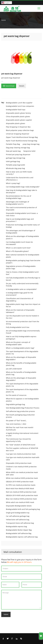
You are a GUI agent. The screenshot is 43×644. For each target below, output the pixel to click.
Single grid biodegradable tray (18, 513)
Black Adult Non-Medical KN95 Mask (20, 488)
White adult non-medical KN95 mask (20, 502)
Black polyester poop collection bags (20, 130)
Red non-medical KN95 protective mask (21, 492)
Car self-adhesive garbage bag (18, 516)
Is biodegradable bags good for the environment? (19, 294)
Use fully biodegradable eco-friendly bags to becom (23, 279)
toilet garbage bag (13, 161)
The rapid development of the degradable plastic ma (22, 353)
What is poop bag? (13, 183)
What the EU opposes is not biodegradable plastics (22, 400)
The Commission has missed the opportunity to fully (18, 440)
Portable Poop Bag (13, 144)
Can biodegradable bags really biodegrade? (23, 187)
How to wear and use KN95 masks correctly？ (19, 173)
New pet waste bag (13, 151)
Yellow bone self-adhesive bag (18, 520)
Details (22, 86)
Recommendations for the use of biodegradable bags (19, 197)
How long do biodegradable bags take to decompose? (21, 191)
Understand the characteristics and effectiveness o (20, 179)
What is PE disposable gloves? (17, 251)
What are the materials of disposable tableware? (20, 311)
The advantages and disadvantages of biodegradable (21, 232)
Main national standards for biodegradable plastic (23, 256)
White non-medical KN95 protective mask (22, 478)
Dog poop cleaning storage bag (18, 148)
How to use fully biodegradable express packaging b (21, 338)
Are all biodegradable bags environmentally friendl (23, 332)
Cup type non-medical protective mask (21, 454)
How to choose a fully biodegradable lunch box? (22, 273)
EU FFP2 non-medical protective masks (21, 485)
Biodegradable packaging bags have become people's (23, 262)
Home (3, 20)
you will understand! (14, 369)
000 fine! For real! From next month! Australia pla (20, 429)
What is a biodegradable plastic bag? (20, 348)
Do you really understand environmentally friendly (22, 285)
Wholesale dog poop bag (15, 168)
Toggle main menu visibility (39, 8)
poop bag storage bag (31, 144)
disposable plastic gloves (16, 123)
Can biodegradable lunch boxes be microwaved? (19, 243)
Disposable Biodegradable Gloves (19, 506)
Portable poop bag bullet (15, 165)
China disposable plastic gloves (18, 116)
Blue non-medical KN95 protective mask (21, 499)
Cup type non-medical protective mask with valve (23, 459)
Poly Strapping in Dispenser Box (18, 127)
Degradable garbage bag (15, 404)
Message (21, 600)
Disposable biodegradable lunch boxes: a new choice (22, 214)
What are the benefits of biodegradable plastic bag (21, 364)
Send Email (9, 86)
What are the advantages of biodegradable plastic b (22, 237)
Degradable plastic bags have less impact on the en (23, 305)
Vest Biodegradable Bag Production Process (23, 408)
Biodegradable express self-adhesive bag (22, 537)
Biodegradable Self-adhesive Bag (19, 533)
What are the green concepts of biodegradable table (18, 343)
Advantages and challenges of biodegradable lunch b (17, 203)
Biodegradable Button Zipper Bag (19, 530)
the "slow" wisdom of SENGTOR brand (21, 445)
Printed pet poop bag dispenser (18, 154)
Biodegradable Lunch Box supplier (19, 103)
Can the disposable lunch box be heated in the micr (22, 317)
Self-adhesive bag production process (20, 411)
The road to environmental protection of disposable (21, 209)
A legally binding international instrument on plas (22, 434)
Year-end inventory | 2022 (16, 424)
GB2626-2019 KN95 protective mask (20, 482)
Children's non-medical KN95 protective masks (21, 468)
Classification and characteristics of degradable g (20, 300)
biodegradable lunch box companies (20, 106)
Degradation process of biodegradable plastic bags (21, 267)
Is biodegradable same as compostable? (21, 289)
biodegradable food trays (16, 110)
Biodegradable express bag (16, 526)
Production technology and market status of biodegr (23, 226)
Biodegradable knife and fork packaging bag (23, 509)
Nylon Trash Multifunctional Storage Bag (22, 141)
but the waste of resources (16, 395)
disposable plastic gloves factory (18, 113)
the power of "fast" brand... (16, 421)
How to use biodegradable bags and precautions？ (20, 220)
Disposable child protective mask (19, 463)
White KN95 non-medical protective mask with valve (22, 473)
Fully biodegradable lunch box (18, 327)
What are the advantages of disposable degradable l (21, 358)
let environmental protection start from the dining (23, 323)
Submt (6, 614)
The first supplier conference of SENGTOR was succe (22, 449)
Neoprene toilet (29, 151)
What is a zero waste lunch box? (18, 248)
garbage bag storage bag (16, 158)
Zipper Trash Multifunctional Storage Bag (22, 137)
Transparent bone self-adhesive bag (20, 523)
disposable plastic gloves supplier (19, 120)
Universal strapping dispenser (18, 134)
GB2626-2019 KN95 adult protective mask (22, 495)
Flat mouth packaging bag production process (20, 416)
